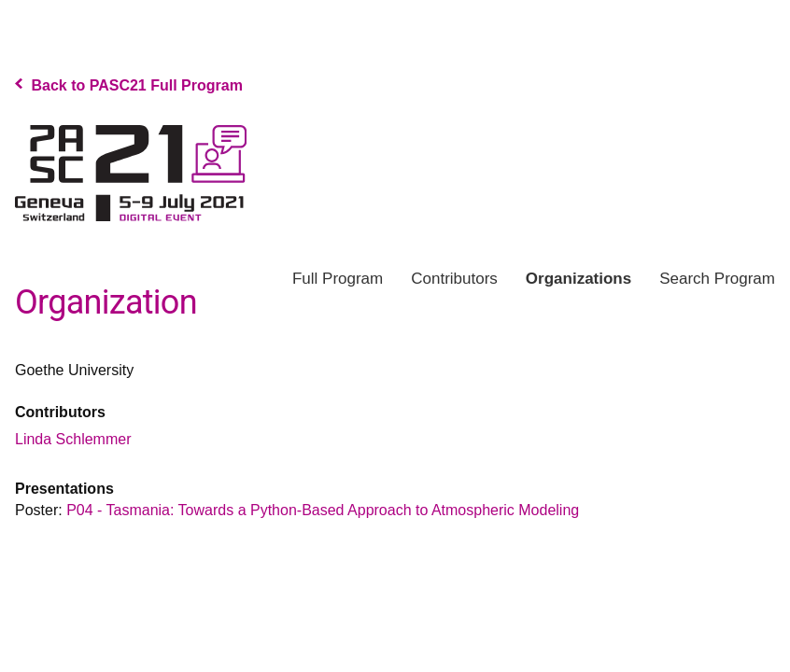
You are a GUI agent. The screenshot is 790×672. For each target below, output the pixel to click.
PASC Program (131, 173)
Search (717, 279)
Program (338, 279)
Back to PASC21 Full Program (129, 85)
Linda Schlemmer (73, 439)
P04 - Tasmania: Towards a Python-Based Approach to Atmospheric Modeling (323, 510)
